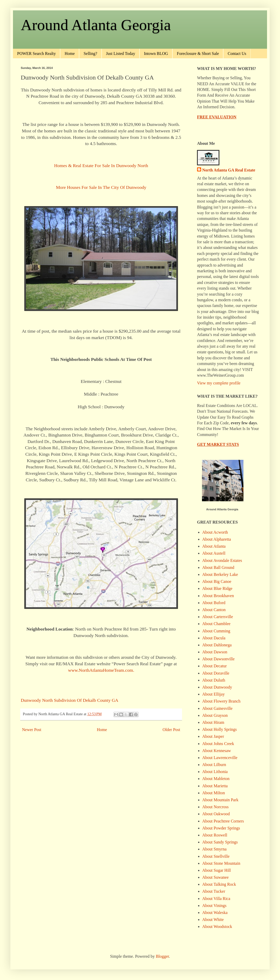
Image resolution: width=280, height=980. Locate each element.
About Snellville (216, 856)
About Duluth (214, 680)
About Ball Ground (218, 567)
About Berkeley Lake (220, 574)
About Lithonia (215, 772)
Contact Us (237, 53)
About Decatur (215, 666)
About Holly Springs (219, 729)
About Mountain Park (220, 800)
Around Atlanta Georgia (96, 25)
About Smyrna (214, 849)
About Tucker (214, 891)
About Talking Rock (219, 884)
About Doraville (216, 673)
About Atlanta (214, 546)
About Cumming (216, 631)
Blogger (162, 956)
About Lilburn (214, 765)
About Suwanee (215, 877)
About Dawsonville (218, 659)
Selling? (90, 53)
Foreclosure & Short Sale (198, 53)
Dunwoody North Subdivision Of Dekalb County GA (69, 700)
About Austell (214, 553)
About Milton (214, 793)
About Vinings (214, 906)
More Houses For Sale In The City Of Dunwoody (101, 187)
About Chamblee (216, 624)
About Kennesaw (217, 751)
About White (213, 920)
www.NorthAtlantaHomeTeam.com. (101, 670)
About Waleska (215, 913)
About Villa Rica (216, 899)
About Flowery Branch (221, 701)
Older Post (171, 730)
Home (70, 53)
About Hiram (213, 722)
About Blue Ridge (217, 588)
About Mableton (216, 779)
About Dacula (214, 638)
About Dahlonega (217, 645)
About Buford (214, 603)
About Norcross (215, 807)
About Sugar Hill (216, 870)
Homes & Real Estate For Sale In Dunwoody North (101, 166)
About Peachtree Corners (223, 821)
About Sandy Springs (220, 842)
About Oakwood (216, 814)
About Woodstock (217, 927)
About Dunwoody (217, 687)
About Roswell (215, 835)
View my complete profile (219, 383)
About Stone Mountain (221, 863)
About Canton (214, 610)
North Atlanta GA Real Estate (229, 170)
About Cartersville (218, 617)
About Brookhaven (218, 596)
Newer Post (32, 730)
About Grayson (215, 715)
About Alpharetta (217, 539)
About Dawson (215, 652)
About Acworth (215, 532)
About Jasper (213, 736)
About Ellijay (213, 694)
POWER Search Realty (36, 53)
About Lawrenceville (220, 758)
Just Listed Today (121, 53)
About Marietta (215, 786)
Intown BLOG (156, 53)
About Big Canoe (217, 581)
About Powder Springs (221, 828)
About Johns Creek (218, 744)
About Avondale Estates (222, 560)
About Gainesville (217, 708)
